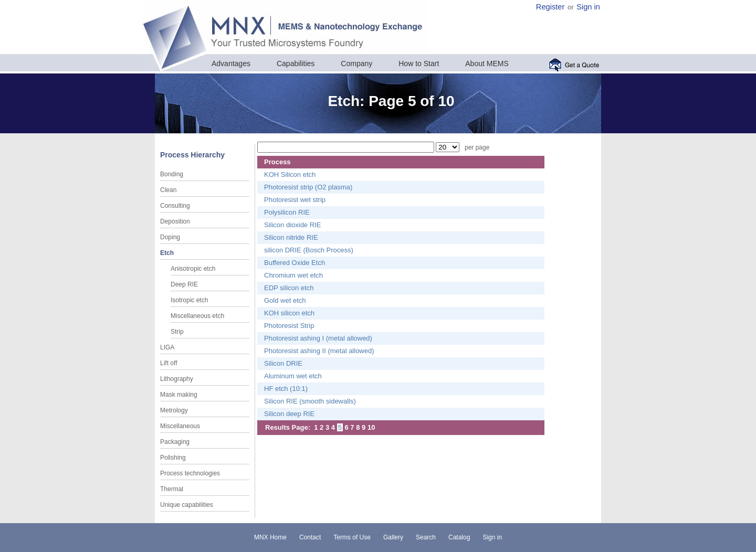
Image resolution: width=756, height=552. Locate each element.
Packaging (175, 442)
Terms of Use (352, 537)
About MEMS (487, 63)
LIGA (167, 347)
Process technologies (190, 473)
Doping (170, 237)
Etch (167, 253)
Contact (310, 537)
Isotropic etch (189, 300)
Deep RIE (184, 284)
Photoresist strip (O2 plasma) (308, 187)
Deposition (175, 221)
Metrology (174, 410)
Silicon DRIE (283, 363)
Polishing (173, 458)
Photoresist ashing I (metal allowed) (318, 338)
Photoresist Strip (289, 326)
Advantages (231, 63)
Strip (177, 332)
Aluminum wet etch (293, 376)
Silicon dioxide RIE (292, 225)
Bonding (172, 174)
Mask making (179, 395)
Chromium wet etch (293, 275)
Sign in (588, 7)
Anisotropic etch (193, 269)
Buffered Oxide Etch (295, 263)
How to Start (419, 63)
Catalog (459, 537)
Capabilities (296, 63)
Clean (168, 190)
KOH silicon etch (289, 313)
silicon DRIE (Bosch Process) (309, 250)
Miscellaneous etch (197, 316)
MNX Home (270, 537)
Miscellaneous (180, 426)
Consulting (175, 206)
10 (371, 427)
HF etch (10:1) (286, 389)
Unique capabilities (187, 505)
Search (426, 537)
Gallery (393, 537)
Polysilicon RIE (287, 212)
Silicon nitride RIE (291, 237)
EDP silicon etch (289, 288)
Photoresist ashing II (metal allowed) (319, 351)
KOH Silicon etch (290, 174)
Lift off (169, 363)
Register (550, 7)
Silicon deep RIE (289, 414)
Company (356, 63)
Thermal (172, 489)
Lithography (177, 379)
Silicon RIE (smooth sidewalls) (310, 401)
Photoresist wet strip (295, 200)
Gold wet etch (285, 300)
